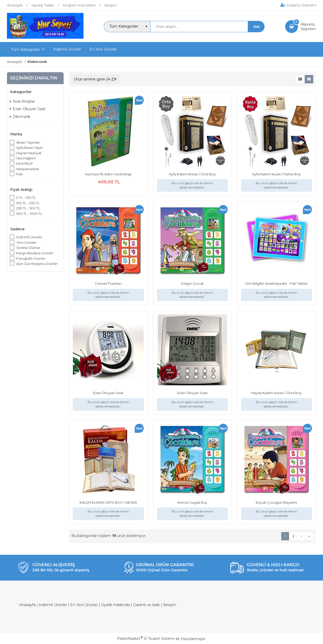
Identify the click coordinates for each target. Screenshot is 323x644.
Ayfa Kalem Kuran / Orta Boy (192, 174)
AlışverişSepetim (308, 27)
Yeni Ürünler (26, 242)
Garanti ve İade (147, 605)
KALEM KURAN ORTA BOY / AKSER (108, 502)
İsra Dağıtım (26, 158)
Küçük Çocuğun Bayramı (276, 502)
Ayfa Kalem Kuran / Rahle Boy (277, 174)
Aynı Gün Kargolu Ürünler (37, 264)
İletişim (170, 605)
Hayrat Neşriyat (29, 153)
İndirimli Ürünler (29, 237)
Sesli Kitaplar (22, 101)
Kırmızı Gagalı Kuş (192, 502)
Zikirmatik (20, 117)
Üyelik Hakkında (116, 605)
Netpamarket (28, 169)
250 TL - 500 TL (28, 208)
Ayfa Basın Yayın (29, 148)
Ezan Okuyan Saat (28, 109)
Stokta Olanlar (28, 248)
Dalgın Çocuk (192, 283)
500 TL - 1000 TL (29, 214)
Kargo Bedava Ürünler (35, 253)
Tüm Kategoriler (26, 50)
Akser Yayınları (28, 142)
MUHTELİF (25, 164)
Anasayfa (27, 605)
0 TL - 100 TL (26, 198)
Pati (19, 174)
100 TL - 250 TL (28, 203)
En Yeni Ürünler (84, 605)
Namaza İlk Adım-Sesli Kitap (108, 174)
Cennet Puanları (108, 283)
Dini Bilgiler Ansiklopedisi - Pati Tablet (277, 283)
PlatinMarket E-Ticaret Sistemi (146, 639)
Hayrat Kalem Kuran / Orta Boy (276, 393)
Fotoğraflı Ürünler (31, 258)
